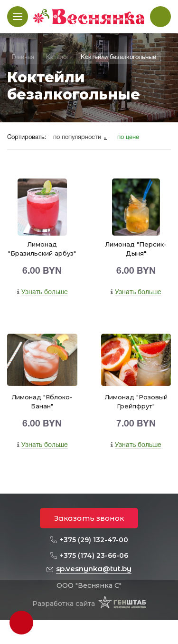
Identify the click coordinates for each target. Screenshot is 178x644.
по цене (128, 138)
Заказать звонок (89, 518)
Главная (23, 58)
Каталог (57, 58)
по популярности (78, 138)
